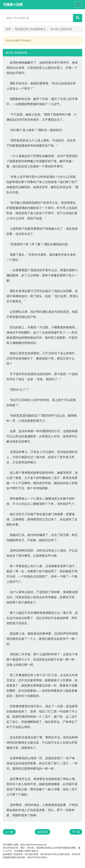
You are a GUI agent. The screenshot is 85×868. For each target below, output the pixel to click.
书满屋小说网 (13, 5)
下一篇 (76, 832)
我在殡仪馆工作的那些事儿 (30, 29)
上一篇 (9, 832)
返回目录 (42, 832)
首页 (8, 29)
